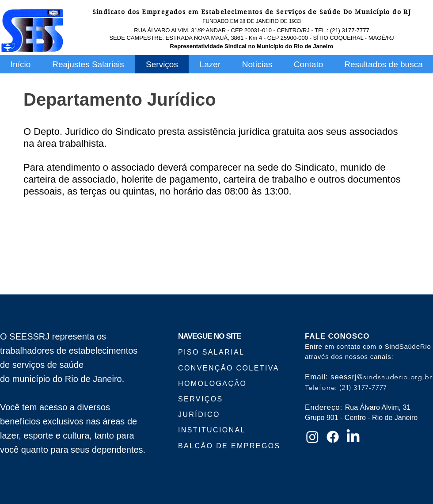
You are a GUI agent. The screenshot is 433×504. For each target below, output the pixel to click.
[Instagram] (312, 437)
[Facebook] (333, 437)
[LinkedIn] (353, 437)
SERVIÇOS (201, 399)
